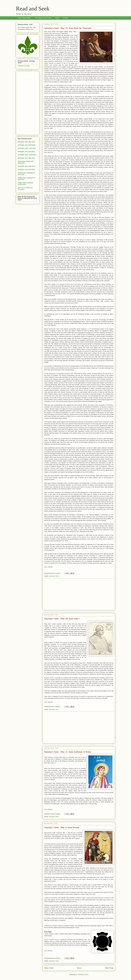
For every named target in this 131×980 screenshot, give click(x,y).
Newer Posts (49, 968)
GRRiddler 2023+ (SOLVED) (27, 148)
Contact (65, 18)
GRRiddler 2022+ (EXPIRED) (27, 155)
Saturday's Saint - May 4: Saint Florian (62, 827)
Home (79, 968)
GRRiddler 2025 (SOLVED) (26, 142)
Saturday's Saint (54, 576)
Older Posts (109, 968)
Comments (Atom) (83, 975)
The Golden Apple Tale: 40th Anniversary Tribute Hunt (27, 28)
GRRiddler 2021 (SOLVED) (26, 166)
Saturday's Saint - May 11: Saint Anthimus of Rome (68, 752)
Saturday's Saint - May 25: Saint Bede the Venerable (68, 28)
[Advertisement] (79, 594)
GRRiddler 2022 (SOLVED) (26, 158)
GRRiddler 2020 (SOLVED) (26, 170)
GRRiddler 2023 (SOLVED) (26, 152)
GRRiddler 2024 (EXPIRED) (27, 145)
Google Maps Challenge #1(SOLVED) (25, 184)
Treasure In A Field (24, 66)
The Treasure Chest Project (43, 18)
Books (57, 18)
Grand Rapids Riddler (25, 18)
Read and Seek (33, 9)
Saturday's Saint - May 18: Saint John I (62, 619)
